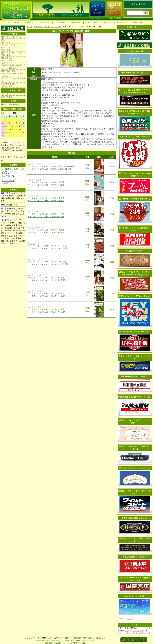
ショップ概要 (13, 22)
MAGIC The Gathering (10, 105)
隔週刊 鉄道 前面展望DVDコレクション (135, 397)
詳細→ (21, 109)
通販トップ (38, 27)
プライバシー (107, 22)
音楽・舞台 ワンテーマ (11, 37)
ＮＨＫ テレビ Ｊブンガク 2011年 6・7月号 (47, 312)
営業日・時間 (91, 22)
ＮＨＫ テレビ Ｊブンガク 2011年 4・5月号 (47, 296)
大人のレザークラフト (135, 251)
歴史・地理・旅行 (9, 71)
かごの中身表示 (8, 181)
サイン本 (5, 94)
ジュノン (128, 619)
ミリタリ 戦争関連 (9, 68)
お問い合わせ (138, 22)
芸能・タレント (8, 40)
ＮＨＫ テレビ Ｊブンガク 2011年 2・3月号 (47, 280)
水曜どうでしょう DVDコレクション (135, 137)
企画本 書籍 (7, 86)
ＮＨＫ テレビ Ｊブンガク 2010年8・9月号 (46, 232)
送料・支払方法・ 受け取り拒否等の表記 (134, 633)
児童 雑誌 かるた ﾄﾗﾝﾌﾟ (11, 84)
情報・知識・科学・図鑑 (11, 53)
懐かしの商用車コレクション (135, 557)
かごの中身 (60, 22)
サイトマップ (122, 22)
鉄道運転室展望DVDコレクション (135, 377)
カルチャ (5, 76)
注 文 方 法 (45, 22)
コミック (97, 18)
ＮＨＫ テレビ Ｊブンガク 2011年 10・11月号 (48, 248)
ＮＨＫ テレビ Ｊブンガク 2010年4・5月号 (46, 201)
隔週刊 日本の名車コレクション (135, 518)
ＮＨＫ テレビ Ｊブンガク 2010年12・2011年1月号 (49, 169)
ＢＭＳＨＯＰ (47, 638)
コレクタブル (7, 58)
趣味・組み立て (8, 60)
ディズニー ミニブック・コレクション (135, 468)
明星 (121, 619)
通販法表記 (76, 22)
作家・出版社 (7, 97)
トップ (29, 27)
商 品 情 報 (29, 22)
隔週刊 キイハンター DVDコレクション (135, 296)
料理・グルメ (7, 50)
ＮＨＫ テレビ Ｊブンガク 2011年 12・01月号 (48, 264)
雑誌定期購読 (116, 18)
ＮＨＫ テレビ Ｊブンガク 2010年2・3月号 (46, 185)
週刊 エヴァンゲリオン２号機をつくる (135, 199)
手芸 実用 (6, 55)
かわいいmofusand (135, 51)
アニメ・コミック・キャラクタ (13, 80)
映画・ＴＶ (6, 42)
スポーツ (5, 63)
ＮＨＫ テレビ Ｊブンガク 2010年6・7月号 (46, 217)
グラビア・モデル (9, 45)
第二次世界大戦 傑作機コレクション (135, 332)
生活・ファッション (9, 48)
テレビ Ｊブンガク (53, 27)
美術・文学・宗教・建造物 (12, 73)
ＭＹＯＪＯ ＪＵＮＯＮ (135, 596)
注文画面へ (6, 183)
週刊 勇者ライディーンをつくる (135, 73)
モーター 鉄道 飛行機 (11, 66)
